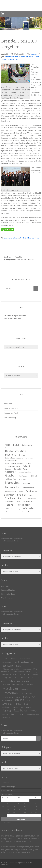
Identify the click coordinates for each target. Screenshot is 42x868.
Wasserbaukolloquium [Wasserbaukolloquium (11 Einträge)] (12, 512)
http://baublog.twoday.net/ (19, 852)
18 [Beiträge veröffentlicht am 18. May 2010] (8, 809)
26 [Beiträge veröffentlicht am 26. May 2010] (14, 812)
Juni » (9, 823)
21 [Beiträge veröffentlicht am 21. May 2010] (25, 809)
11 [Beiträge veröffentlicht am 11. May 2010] (8, 807)
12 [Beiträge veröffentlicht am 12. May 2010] (14, 807)
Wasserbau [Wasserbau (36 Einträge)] (17, 714)
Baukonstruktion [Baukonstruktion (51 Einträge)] (24, 662)
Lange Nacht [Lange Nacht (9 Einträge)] (30, 685)
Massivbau (30, 57)
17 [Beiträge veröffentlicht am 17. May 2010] (2, 809)
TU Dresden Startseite (13, 318)
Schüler (37, 57)
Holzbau (22, 57)
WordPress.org (10, 418)
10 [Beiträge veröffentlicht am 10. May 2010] (2, 807)
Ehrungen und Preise (11, 57)
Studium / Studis (13, 59)
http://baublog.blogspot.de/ (21, 841)
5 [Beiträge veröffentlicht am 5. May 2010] (13, 804)
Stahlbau (4, 59)
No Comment (33, 54)
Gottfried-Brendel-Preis (30, 238)
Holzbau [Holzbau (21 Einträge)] (33, 476)
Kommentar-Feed (11, 413)
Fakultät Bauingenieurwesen (15, 316)
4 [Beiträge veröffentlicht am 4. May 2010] (8, 804)
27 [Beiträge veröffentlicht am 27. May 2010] (19, 812)
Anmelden (8, 404)
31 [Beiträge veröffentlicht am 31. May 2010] (2, 815)
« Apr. (3, 823)
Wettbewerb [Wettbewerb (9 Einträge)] (25, 512)
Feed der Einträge (11, 408)
